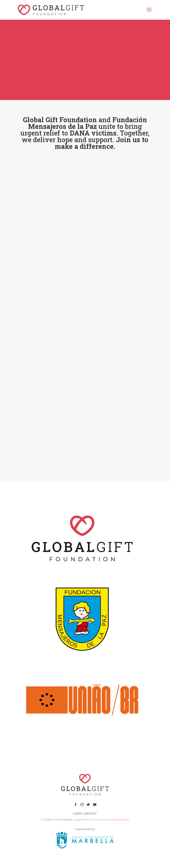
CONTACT (90, 814)
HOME (77, 814)
